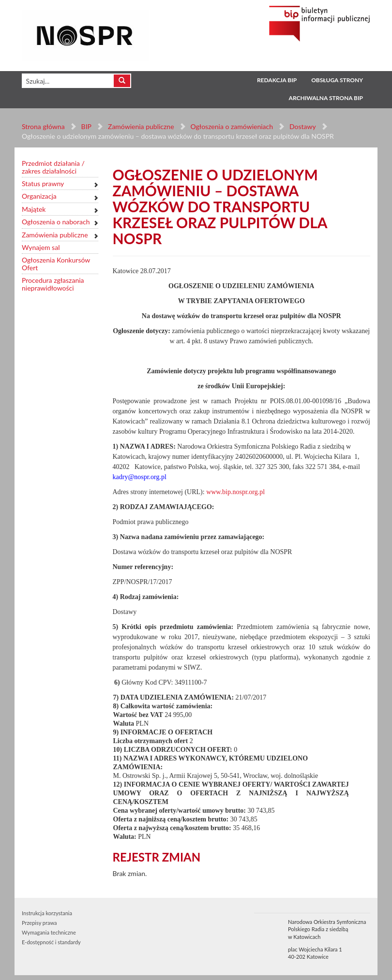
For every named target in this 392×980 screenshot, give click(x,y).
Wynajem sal (41, 247)
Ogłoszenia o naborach (56, 222)
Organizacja (39, 196)
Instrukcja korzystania (47, 913)
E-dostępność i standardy (51, 942)
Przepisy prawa (39, 923)
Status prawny (43, 183)
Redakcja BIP (277, 80)
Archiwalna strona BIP (326, 98)
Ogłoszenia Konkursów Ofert (56, 264)
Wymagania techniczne (49, 932)
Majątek (34, 209)
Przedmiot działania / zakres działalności (53, 167)
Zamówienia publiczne (141, 126)
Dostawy (302, 126)
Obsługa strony (337, 80)
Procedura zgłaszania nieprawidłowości (53, 284)
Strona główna (43, 126)
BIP (86, 126)
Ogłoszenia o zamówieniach (231, 126)
